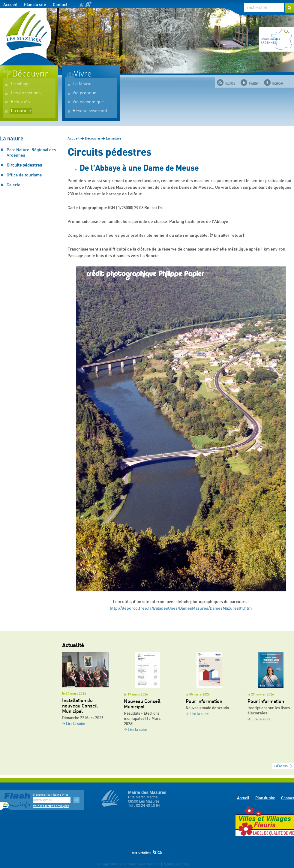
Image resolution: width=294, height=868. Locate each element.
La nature (21, 111)
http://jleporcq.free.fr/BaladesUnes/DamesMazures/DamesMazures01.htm (181, 608)
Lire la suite (75, 724)
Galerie (13, 185)
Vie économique (88, 102)
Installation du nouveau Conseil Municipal (80, 706)
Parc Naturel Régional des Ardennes (31, 153)
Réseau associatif (90, 111)
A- (81, 5)
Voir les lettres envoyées (51, 806)
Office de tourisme (24, 175)
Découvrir (30, 74)
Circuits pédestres (24, 165)
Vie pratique (84, 93)
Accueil (10, 5)
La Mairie (82, 84)
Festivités (20, 102)
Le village (20, 84)
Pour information (204, 701)
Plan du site (35, 5)
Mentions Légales (177, 864)
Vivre (83, 74)
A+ (88, 4)
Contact (60, 5)
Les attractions (26, 93)
